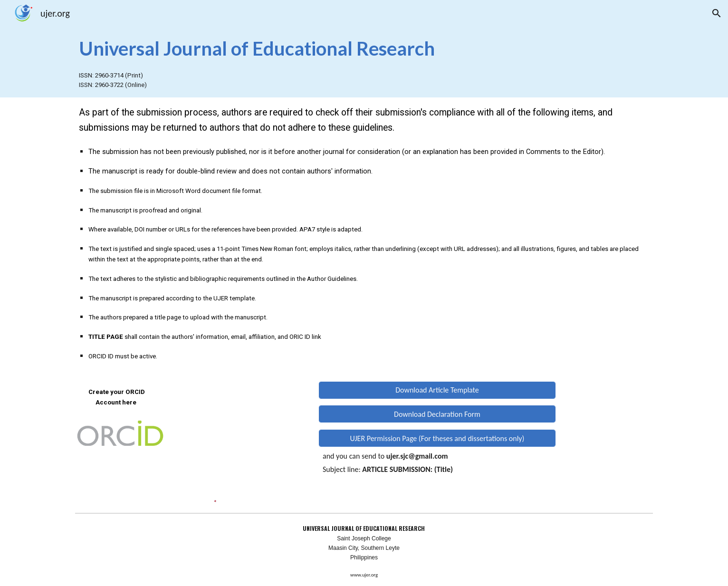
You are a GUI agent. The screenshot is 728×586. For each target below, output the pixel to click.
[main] (364, 48)
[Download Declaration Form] (437, 414)
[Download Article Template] (437, 390)
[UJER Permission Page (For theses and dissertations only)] (437, 438)
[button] (717, 13)
